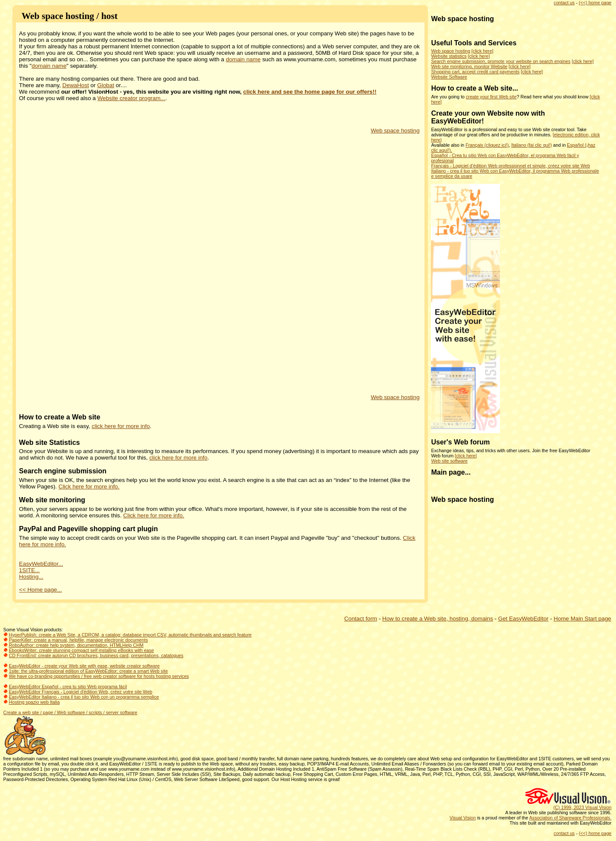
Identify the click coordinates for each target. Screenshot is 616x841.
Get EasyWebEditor (523, 619)
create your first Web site (491, 97)
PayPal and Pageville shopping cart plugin (88, 529)
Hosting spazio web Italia (35, 702)
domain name (243, 59)
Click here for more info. (89, 487)
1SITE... (29, 570)
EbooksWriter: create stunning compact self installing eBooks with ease (82, 650)
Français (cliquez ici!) (487, 145)
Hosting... (31, 577)
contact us (564, 3)
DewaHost (76, 85)
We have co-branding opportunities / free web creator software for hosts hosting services (99, 676)
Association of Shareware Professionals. (570, 818)
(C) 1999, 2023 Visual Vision (583, 807)
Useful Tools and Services (474, 43)
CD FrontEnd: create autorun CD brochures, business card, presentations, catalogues (96, 655)
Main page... (451, 472)
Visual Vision (463, 818)
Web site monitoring (52, 500)
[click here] (482, 51)
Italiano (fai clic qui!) (531, 145)
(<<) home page (595, 3)
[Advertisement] (313, 263)
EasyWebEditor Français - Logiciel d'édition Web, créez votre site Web (81, 692)
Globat (105, 85)
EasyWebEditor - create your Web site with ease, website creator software (85, 666)
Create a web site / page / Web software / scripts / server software (71, 712)
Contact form (361, 619)
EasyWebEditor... (41, 564)
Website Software (449, 77)
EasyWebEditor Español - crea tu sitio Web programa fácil (68, 687)
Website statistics (449, 56)
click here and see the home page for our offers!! (310, 92)
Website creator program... (132, 98)
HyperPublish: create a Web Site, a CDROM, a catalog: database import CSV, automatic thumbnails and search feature (130, 635)
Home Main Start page (582, 619)
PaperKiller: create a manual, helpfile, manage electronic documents (79, 640)
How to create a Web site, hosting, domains (438, 619)
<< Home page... (40, 590)
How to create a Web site (60, 417)
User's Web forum (460, 442)
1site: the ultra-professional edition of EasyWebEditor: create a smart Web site (89, 671)
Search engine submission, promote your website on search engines (501, 61)
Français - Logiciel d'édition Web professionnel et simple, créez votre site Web (510, 166)
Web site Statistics (49, 443)
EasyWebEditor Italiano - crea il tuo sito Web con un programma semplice (84, 697)
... (515, 88)
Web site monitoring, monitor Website (469, 66)
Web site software (449, 461)
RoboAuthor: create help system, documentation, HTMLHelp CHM (76, 645)
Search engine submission (63, 471)
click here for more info (121, 426)
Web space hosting (395, 131)
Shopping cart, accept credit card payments (475, 72)
